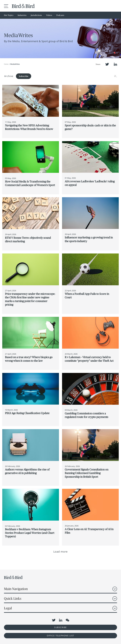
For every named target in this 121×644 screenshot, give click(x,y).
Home (6, 64)
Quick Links (13, 598)
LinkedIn (115, 64)
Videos (49, 15)
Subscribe (24, 76)
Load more (61, 552)
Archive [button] (9, 76)
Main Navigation (16, 589)
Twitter (107, 64)
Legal (8, 608)
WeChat (67, 620)
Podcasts (60, 15)
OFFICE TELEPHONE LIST (61, 636)
